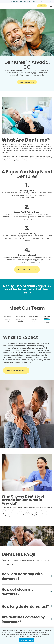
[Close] (51, 631)
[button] (51, 6)
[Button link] (42, 6)
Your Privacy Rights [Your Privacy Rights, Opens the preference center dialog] (26, 640)
